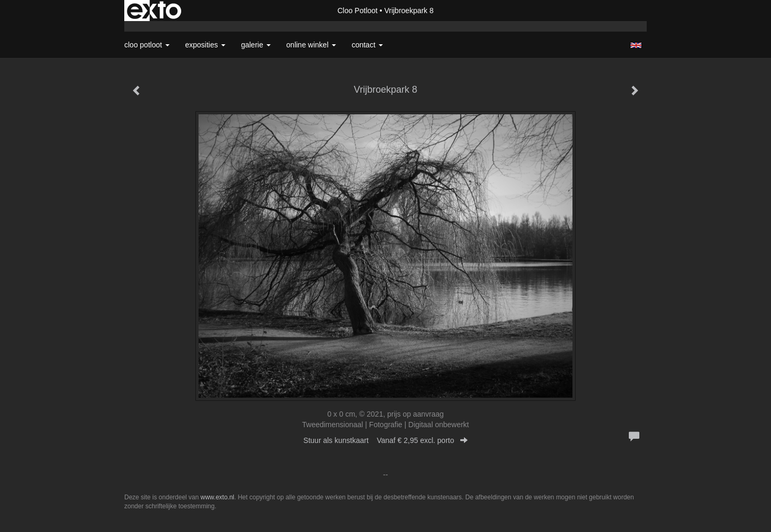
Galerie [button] (256, 45)
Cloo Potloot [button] (147, 45)
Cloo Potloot (358, 11)
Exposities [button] (205, 45)
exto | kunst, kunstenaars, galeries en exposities (154, 11)
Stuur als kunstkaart (385, 440)
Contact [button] (367, 45)
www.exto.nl (218, 497)
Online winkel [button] (311, 45)
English (636, 45)
